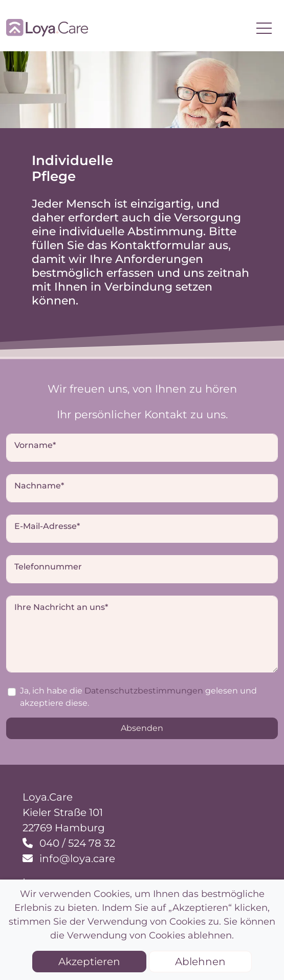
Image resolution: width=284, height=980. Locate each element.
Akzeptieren (89, 962)
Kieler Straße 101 (63, 812)
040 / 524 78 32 (76, 843)
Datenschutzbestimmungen (144, 691)
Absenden (142, 728)
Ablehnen (200, 962)
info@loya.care (76, 859)
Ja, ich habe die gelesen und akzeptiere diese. (138, 697)
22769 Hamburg (64, 828)
